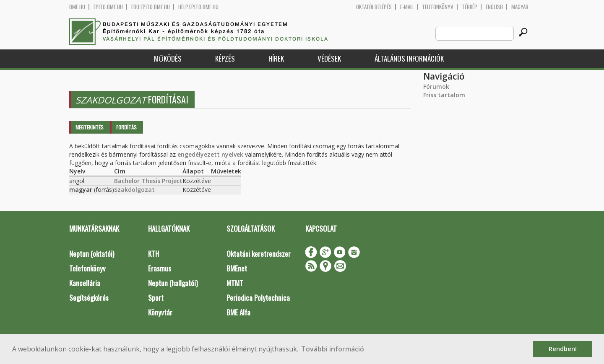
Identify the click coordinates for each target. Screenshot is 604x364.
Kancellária (85, 283)
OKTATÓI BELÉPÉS (374, 7)
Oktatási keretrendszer (259, 254)
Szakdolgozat (134, 190)
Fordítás (126, 127)
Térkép (470, 7)
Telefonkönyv (438, 7)
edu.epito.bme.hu (151, 7)
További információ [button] (333, 349)
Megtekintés (90, 127)
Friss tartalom (444, 95)
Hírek (276, 58)
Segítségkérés (89, 298)
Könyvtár (160, 312)
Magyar (520, 7)
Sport (156, 298)
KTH (154, 254)
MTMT (235, 283)
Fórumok (436, 86)
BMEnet (237, 268)
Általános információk (409, 58)
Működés (168, 58)
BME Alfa (238, 312)
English (494, 7)
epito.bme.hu (108, 7)
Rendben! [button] (563, 349)
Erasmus (160, 268)
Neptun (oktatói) (92, 254)
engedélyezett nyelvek (210, 154)
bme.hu (77, 7)
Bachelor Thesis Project (148, 181)
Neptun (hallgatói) (173, 283)
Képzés (225, 58)
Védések (329, 58)
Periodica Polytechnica (258, 298)
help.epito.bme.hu (198, 7)
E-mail (407, 7)
